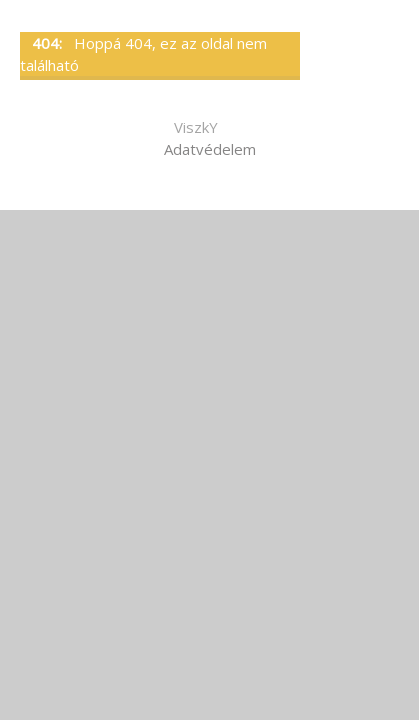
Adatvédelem (210, 149)
